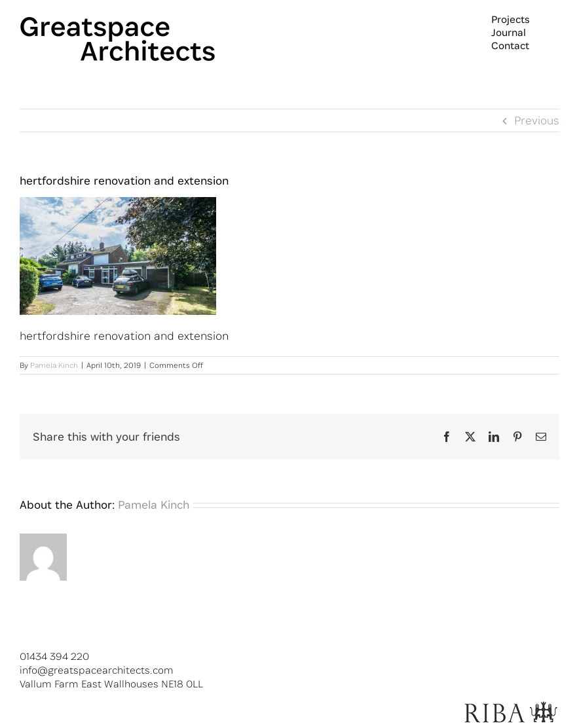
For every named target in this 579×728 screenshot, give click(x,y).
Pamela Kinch (54, 365)
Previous (537, 120)
